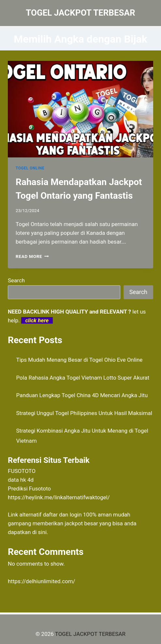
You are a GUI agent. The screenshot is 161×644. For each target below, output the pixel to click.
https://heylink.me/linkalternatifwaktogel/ (59, 497)
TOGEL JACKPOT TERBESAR (90, 634)
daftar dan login (62, 515)
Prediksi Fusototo (29, 489)
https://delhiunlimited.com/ (42, 581)
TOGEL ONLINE (30, 168)
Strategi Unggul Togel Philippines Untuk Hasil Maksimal (84, 413)
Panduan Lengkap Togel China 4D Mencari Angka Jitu (82, 395)
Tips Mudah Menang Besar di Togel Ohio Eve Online (80, 360)
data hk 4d (21, 480)
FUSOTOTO (22, 471)
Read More (32, 256)
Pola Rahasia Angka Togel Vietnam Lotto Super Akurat (83, 378)
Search (16, 280)
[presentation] (80, 109)
